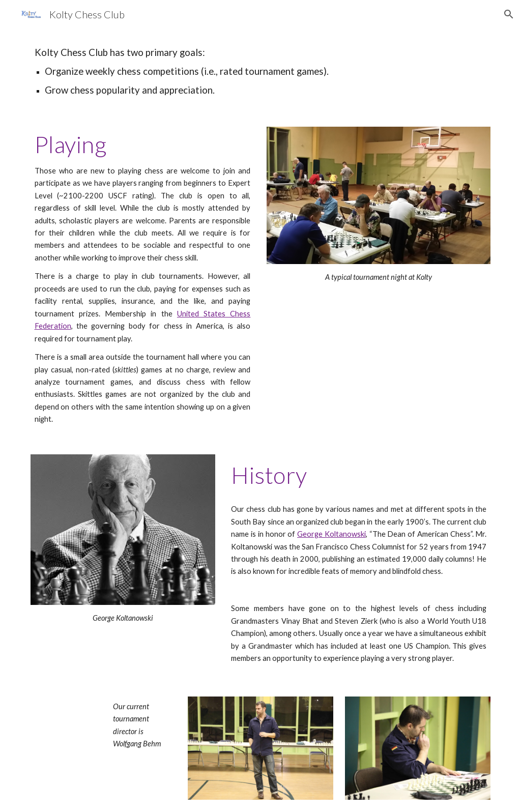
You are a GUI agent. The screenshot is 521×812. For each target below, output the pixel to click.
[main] (261, 71)
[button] (509, 14)
